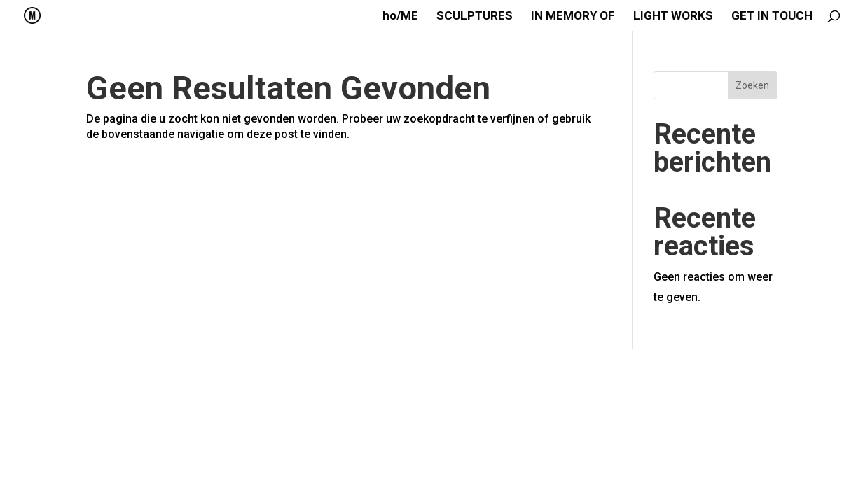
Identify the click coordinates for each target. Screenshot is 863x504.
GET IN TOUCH (772, 16)
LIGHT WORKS (673, 16)
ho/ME (400, 16)
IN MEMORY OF (573, 16)
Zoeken (752, 85)
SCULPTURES (475, 16)
